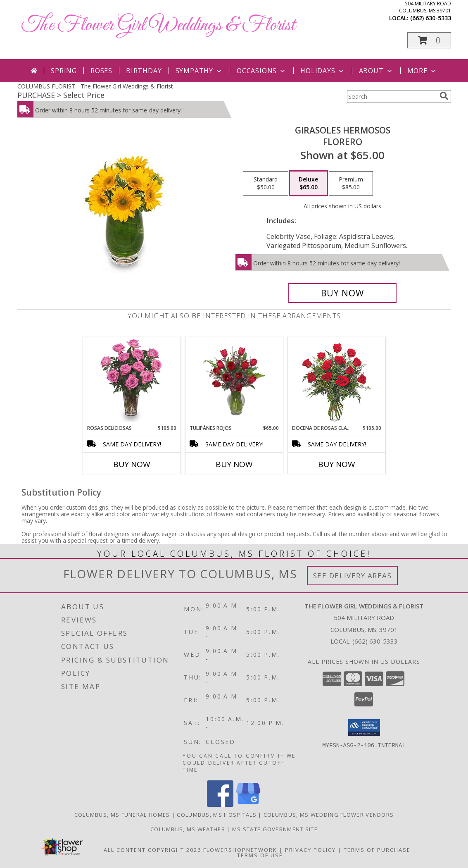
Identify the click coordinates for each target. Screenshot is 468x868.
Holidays (323, 71)
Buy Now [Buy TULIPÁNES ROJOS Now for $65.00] (234, 464)
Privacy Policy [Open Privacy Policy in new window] (310, 850)
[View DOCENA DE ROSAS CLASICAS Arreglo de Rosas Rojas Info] (336, 381)
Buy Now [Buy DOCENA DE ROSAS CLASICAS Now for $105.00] (337, 464)
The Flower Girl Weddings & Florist (158, 25)
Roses (101, 71)
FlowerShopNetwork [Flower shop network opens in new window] (240, 850)
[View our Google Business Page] (248, 805)
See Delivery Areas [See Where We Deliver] (353, 576)
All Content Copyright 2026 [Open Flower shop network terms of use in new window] (152, 850)
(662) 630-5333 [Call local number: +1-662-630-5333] (431, 18)
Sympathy (199, 71)
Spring (64, 71)
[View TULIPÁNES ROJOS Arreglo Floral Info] (234, 381)
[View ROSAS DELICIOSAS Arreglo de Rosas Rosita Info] (132, 381)
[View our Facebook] (220, 805)
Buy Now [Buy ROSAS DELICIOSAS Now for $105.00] (132, 464)
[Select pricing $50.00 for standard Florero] (266, 184)
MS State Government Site (275, 829)
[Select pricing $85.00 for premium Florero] (351, 184)
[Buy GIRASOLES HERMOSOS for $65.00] (343, 293)
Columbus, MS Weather (188, 829)
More (422, 71)
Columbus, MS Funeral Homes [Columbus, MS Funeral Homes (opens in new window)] (122, 815)
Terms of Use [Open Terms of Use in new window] (260, 855)
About (376, 71)
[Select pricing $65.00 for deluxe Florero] (308, 184)
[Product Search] (392, 96)
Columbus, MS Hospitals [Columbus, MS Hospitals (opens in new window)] (217, 815)
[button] (429, 40)
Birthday (144, 71)
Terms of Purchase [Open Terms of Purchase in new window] (377, 850)
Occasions (262, 71)
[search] (444, 96)
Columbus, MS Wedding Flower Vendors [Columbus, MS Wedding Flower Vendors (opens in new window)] (329, 815)
